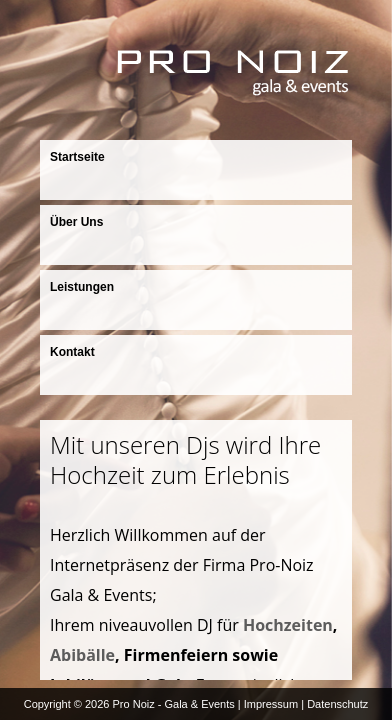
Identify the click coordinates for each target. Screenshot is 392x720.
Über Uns (76, 222)
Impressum (271, 704)
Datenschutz (337, 704)
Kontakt (72, 352)
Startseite (77, 157)
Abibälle (82, 655)
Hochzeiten (288, 625)
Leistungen (82, 287)
